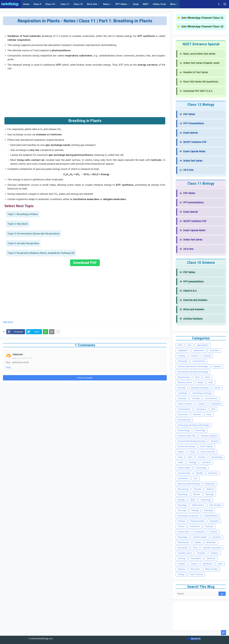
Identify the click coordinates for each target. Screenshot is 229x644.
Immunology (201, 468)
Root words (183, 548)
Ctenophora (201, 409)
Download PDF (85, 263)
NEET (193, 500)
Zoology (181, 574)
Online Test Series (191, 161)
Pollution (181, 521)
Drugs (209, 414)
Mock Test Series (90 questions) (199, 82)
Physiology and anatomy (188, 516)
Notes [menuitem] (106, 4)
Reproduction (183, 542)
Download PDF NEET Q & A (196, 91)
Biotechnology (184, 377)
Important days (184, 473)
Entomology (200, 430)
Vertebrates (207, 564)
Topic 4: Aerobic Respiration (23, 243)
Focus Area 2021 (208, 452)
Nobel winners (198, 505)
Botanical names (185, 382)
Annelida (207, 356)
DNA (213, 409)
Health (181, 462)
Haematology (217, 457)
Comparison (216, 404)
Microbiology (183, 489)
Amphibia (182, 356)
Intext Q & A (188, 291)
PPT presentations (192, 202)
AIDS (180, 345)
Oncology (182, 510)
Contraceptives (184, 409)
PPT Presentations (192, 123)
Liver (195, 478)
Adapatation (183, 350)
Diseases (197, 414)
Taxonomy (211, 558)
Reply (8, 367)
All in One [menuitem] (92, 4)
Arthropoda (182, 361)
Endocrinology (184, 430)
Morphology (183, 494)
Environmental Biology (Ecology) (192, 441)
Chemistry (182, 398)
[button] (219, 4)
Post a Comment (85, 378)
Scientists (201, 553)
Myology (181, 500)
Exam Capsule (207, 446)
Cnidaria (201, 404)
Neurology (182, 505)
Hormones (206, 462)
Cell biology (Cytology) (202, 393)
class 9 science (196, 574)
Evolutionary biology (186, 446)
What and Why (212, 569)
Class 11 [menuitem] (65, 4)
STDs (195, 548)
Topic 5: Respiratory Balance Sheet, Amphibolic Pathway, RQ (41, 253)
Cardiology (182, 393)
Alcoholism (214, 350)
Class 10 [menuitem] (50, 4)
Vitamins (181, 569)
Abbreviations (203, 345)
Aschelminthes (199, 361)
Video (220, 564)
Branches (182, 388)
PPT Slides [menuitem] (121, 4)
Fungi (180, 457)
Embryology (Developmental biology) (193, 425)
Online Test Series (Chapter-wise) (199, 63)
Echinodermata (184, 420)
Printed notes (183, 532)
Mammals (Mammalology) (189, 484)
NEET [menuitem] (146, 4)
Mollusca (210, 489)
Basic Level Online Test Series (197, 54)
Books (208, 377)
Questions (217, 537)
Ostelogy (195, 510)
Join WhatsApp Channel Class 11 (202, 18)
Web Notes (8, 322)
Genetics (202, 457)
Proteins (214, 532)
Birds (197, 377)
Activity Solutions (191, 319)
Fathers (181, 452)
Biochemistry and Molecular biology (193, 372)
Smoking (181, 558)
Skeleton (214, 553)
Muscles (197, 494)
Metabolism (210, 484)
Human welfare (184, 468)
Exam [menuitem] (136, 4)
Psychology (183, 537)
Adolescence (199, 350)
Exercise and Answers (193, 300)
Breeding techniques (200, 388)
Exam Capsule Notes (192, 151)
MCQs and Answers (192, 309)
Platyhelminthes (211, 516)
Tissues (194, 564)
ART (189, 345)
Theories (181, 564)
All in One (186, 170)
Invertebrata (183, 478)
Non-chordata (215, 505)
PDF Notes (187, 114)
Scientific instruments (212, 548)
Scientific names (185, 553)
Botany (200, 382)
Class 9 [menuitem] (37, 4)
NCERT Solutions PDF (193, 142)
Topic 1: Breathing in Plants (23, 214)
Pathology (208, 510)
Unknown (18, 354)
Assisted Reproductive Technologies (193, 366)
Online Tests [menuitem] (159, 4)
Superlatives (196, 558)
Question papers (200, 537)
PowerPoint (195, 526)
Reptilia (198, 542)
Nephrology (206, 500)
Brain (211, 382)
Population (214, 521)
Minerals (198, 489)
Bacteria (218, 366)
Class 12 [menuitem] (78, 4)
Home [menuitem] (26, 4)
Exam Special (188, 133)
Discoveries (183, 414)
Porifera (181, 526)
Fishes (192, 452)
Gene (190, 457)
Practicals (209, 526)
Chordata (196, 398)
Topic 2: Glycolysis (18, 224)
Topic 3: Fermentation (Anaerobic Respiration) (33, 234)
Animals (194, 356)
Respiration (211, 542)
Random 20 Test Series (194, 72)
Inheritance (213, 473)
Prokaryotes (200, 532)
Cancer (217, 388)
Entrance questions (209, 436)
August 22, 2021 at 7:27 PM (23, 358)
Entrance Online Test (187, 436)
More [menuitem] (173, 4)
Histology (193, 462)
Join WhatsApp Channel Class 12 (202, 27)
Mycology (210, 494)
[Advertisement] (85, 93)
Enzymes (215, 441)
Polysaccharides (198, 521)
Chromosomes (211, 398)
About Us (196, 639)
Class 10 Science (185, 404)
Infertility (199, 473)
